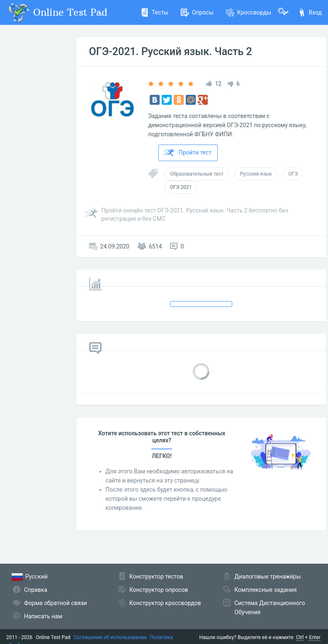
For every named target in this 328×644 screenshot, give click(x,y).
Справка (36, 590)
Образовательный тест (196, 174)
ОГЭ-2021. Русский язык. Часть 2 (171, 52)
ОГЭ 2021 (181, 187)
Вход (310, 12)
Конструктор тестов (156, 576)
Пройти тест (187, 153)
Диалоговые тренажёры (267, 576)
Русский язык (256, 174)
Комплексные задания (265, 590)
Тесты (154, 12)
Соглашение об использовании (110, 637)
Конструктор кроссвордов (165, 603)
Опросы (197, 12)
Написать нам (43, 616)
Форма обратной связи (56, 603)
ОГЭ (293, 174)
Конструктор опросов (159, 590)
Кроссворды (249, 12)
